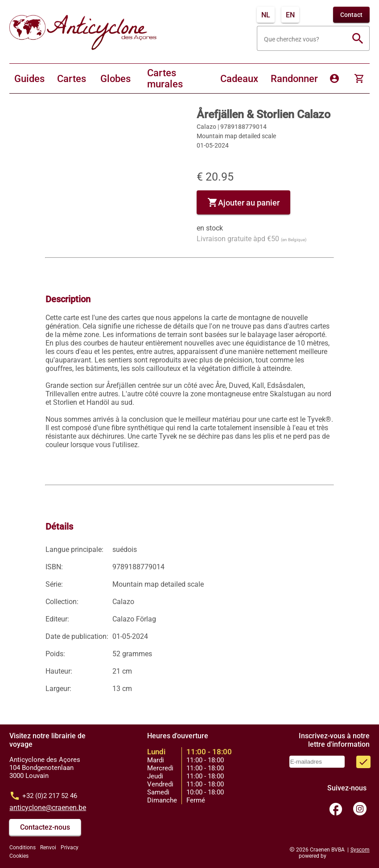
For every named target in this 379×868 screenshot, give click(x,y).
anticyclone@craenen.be (48, 808)
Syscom (360, 850)
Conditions (23, 847)
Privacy (70, 847)
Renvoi (48, 847)
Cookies (19, 856)
